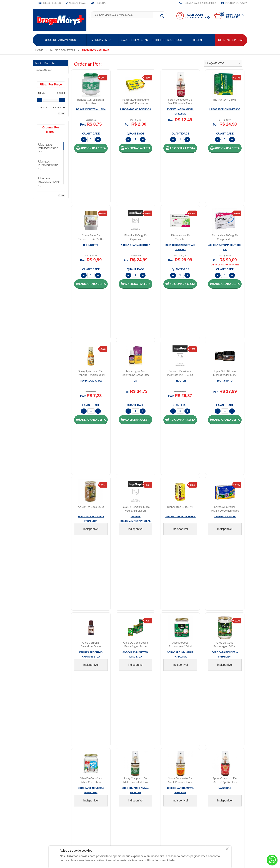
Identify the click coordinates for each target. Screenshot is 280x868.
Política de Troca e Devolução (215, 738)
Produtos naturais (44, 70)
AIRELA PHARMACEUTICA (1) (48, 165)
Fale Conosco (152, 738)
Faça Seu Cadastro (101, 743)
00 (222, 14)
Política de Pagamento (211, 754)
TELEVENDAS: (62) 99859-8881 (198, 3)
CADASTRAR (236, 714)
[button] (91, 148)
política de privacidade (159, 860)
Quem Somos (44, 738)
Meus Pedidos (50, 3)
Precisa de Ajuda (234, 3)
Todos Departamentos (60, 40)
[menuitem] (39, 50)
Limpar (62, 113)
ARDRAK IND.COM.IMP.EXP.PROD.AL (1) (53, 182)
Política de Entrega (208, 743)
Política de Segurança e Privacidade (219, 749)
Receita (98, 3)
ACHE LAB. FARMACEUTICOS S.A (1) (48, 148)
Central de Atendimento (158, 749)
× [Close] (227, 849)
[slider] (39, 100)
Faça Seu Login (99, 738)
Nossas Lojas (76, 3)
